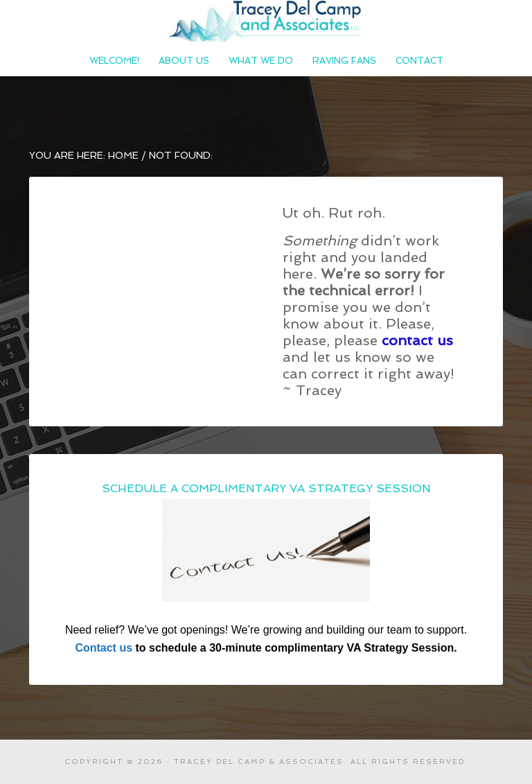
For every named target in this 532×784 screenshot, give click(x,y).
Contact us (104, 648)
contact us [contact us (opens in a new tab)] (417, 340)
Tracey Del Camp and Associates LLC (266, 21)
